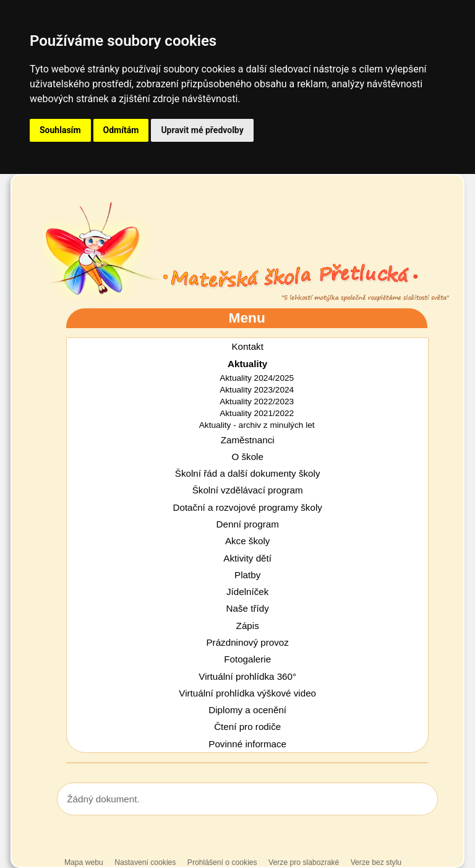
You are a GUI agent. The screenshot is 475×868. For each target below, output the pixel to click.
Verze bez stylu (376, 862)
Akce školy (248, 541)
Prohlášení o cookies (223, 862)
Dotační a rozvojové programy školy (247, 507)
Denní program (248, 524)
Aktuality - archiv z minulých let (257, 425)
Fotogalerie (247, 659)
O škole (247, 457)
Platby (247, 575)
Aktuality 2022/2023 (257, 401)
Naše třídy (248, 608)
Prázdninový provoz (247, 642)
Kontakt (247, 346)
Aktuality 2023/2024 (257, 390)
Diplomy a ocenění (247, 710)
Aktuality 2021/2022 (257, 413)
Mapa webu (84, 862)
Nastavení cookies (145, 862)
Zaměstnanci (248, 440)
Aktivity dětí (247, 558)
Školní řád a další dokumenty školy (248, 473)
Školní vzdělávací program (248, 490)
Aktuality (247, 364)
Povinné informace (247, 744)
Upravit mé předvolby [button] (202, 130)
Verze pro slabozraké (304, 862)
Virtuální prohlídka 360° (247, 676)
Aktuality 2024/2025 (257, 378)
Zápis (248, 626)
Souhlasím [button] (60, 130)
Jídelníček (247, 592)
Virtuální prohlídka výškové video (247, 693)
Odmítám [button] (121, 130)
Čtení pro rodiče (247, 727)
